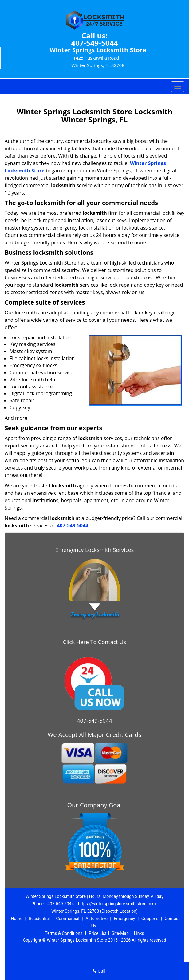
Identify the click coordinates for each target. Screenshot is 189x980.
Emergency (124, 919)
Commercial (67, 919)
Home (17, 919)
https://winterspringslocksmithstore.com (117, 904)
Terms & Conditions (64, 933)
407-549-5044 (94, 43)
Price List (98, 933)
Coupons (150, 919)
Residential (39, 919)
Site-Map (120, 933)
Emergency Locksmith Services (95, 550)
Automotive (96, 919)
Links (139, 933)
